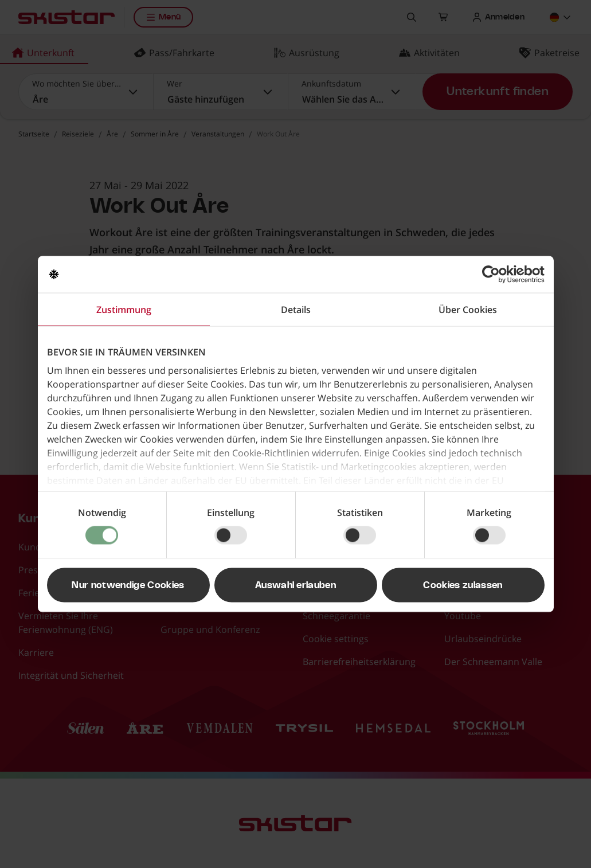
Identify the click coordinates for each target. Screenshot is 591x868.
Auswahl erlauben (295, 585)
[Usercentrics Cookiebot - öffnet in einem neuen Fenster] (494, 275)
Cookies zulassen (463, 585)
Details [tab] (296, 310)
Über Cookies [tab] (468, 310)
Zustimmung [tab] (124, 310)
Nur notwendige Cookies (128, 585)
